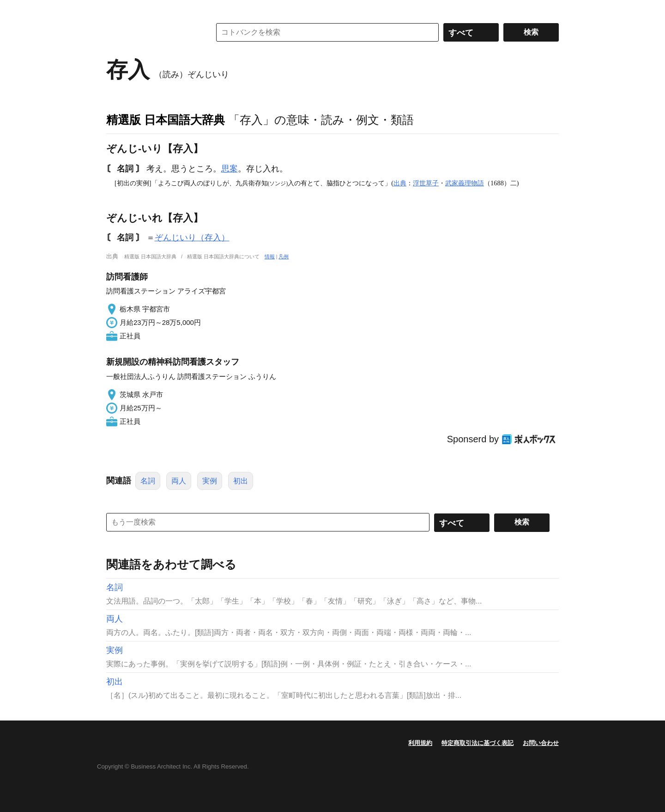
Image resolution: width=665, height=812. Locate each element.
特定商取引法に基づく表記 (478, 743)
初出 (241, 481)
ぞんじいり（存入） (192, 238)
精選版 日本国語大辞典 (166, 120)
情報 (270, 256)
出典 (400, 183)
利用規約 (420, 743)
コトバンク (152, 32)
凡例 (284, 256)
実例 (210, 481)
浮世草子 (426, 183)
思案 (230, 169)
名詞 (148, 481)
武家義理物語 (465, 183)
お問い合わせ (541, 743)
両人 (179, 481)
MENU (115, 9)
